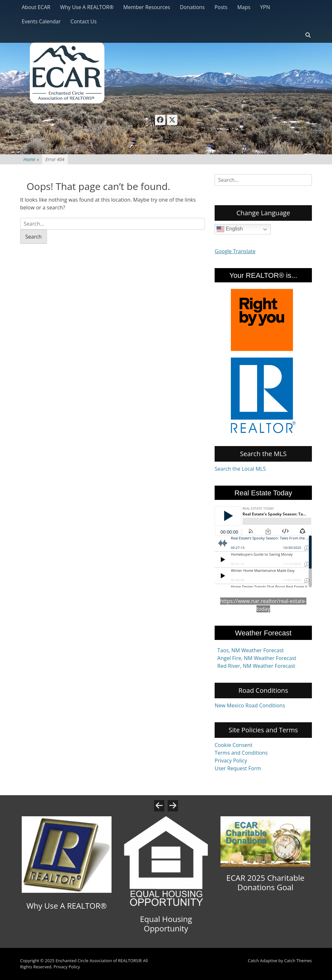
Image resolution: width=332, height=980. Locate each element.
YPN (265, 7)
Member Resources (147, 7)
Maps (244, 7)
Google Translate (235, 251)
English (230, 229)
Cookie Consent (234, 745)
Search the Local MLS (240, 469)
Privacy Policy (231, 761)
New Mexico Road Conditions (250, 705)
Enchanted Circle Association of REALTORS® (99, 961)
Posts (221, 7)
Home (31, 159)
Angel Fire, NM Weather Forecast (257, 658)
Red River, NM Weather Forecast (256, 666)
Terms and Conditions (241, 753)
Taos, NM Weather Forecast (250, 650)
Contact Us (83, 21)
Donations (192, 7)
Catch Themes (298, 961)
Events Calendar (41, 21)
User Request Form (238, 768)
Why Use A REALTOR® (87, 7)
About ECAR (36, 7)
